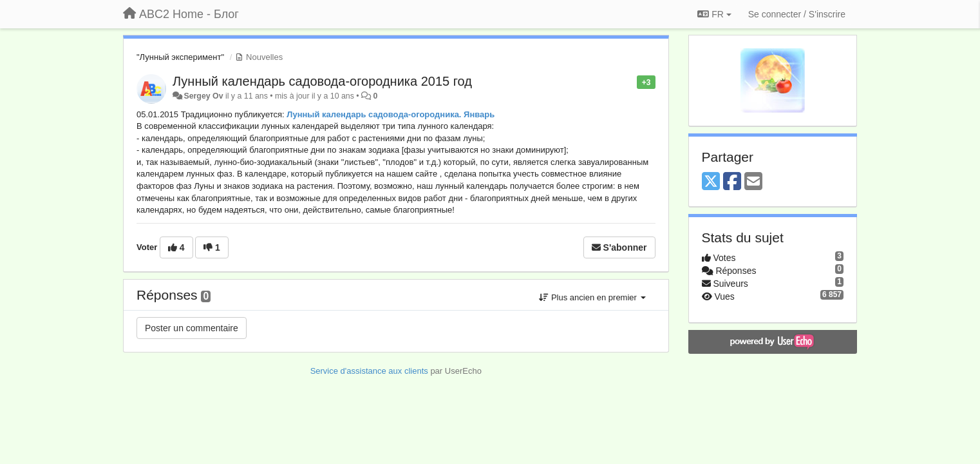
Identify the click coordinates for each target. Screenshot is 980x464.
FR (714, 14)
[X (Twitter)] (711, 182)
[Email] (753, 182)
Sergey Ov (203, 96)
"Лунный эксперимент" (180, 57)
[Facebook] (732, 182)
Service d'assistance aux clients (369, 371)
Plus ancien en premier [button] (592, 297)
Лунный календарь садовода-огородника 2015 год (322, 81)
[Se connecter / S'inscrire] (797, 14)
